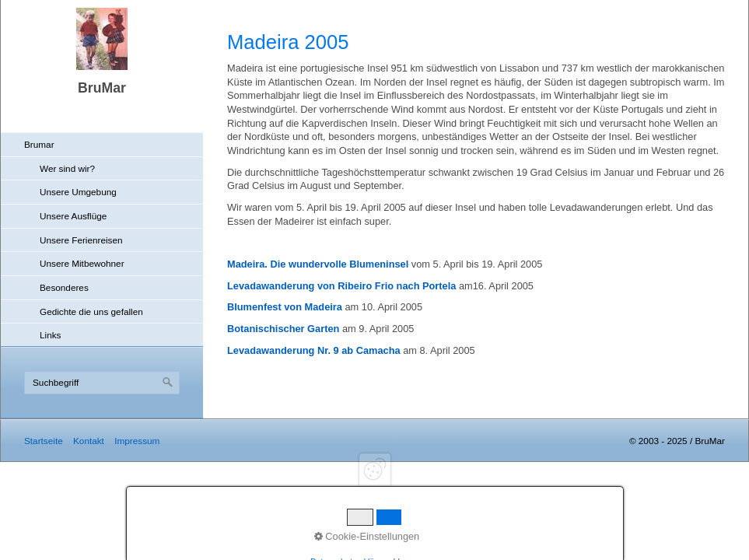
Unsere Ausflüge (73, 216)
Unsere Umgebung (78, 192)
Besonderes (64, 287)
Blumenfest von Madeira (285, 307)
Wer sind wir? (67, 168)
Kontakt (89, 441)
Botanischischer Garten (283, 329)
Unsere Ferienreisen (81, 240)
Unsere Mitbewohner (82, 263)
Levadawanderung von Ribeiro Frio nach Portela (341, 286)
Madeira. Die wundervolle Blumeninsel (318, 264)
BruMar (102, 88)
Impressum (137, 441)
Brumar (39, 144)
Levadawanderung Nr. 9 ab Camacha (314, 350)
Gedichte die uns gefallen (91, 311)
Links (50, 335)
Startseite (44, 441)
